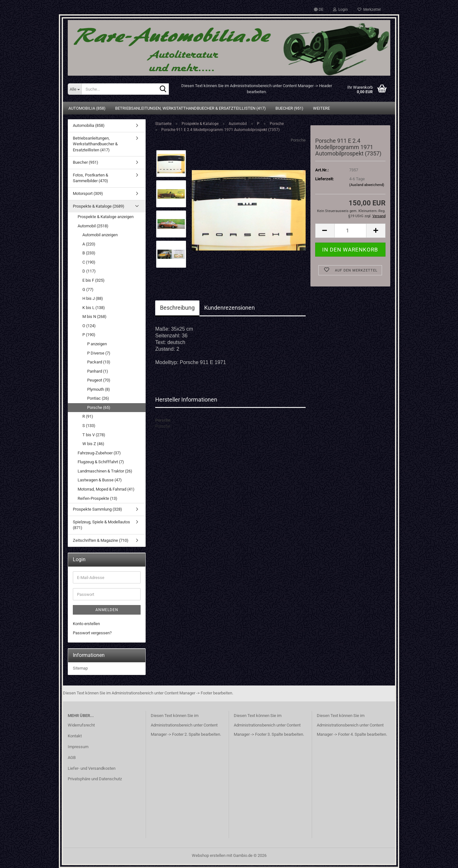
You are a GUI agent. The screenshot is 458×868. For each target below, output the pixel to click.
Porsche (298, 140)
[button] (319, 10)
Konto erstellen (86, 624)
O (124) (89, 326)
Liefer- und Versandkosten (92, 768)
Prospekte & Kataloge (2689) (99, 206)
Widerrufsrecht (81, 725)
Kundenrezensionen (229, 308)
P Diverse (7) (99, 353)
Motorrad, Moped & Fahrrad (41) (106, 489)
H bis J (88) (93, 298)
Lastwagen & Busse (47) (100, 480)
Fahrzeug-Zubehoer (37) (99, 453)
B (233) (89, 253)
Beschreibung (177, 308)
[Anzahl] (350, 231)
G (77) (88, 289)
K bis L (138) (94, 308)
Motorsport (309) (88, 193)
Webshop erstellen (209, 855)
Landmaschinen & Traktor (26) (105, 471)
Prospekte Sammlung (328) (97, 509)
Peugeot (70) (99, 380)
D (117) (89, 271)
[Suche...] (75, 89)
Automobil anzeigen (100, 235)
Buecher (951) (289, 108)
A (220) (89, 244)
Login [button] (340, 10)
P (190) (89, 335)
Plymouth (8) (99, 389)
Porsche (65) (99, 407)
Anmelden (107, 610)
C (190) (89, 262)
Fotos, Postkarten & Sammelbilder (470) (90, 178)
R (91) (88, 416)
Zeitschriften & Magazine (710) (101, 540)
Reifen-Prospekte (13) (97, 498)
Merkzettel (369, 10)
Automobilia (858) (87, 108)
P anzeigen (97, 344)
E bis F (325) (94, 280)
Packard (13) (99, 362)
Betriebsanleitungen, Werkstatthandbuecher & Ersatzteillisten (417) (191, 108)
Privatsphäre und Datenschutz (95, 779)
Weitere (321, 108)
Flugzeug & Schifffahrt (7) (101, 462)
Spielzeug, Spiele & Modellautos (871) (101, 525)
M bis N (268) (94, 317)
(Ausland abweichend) (367, 185)
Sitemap (80, 668)
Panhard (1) (98, 371)
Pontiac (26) (98, 398)
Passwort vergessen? (92, 633)
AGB (72, 758)
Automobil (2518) (93, 226)
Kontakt (75, 736)
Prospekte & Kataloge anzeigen (106, 217)
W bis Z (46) (93, 444)
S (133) (89, 426)
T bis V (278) (94, 435)
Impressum (78, 747)
